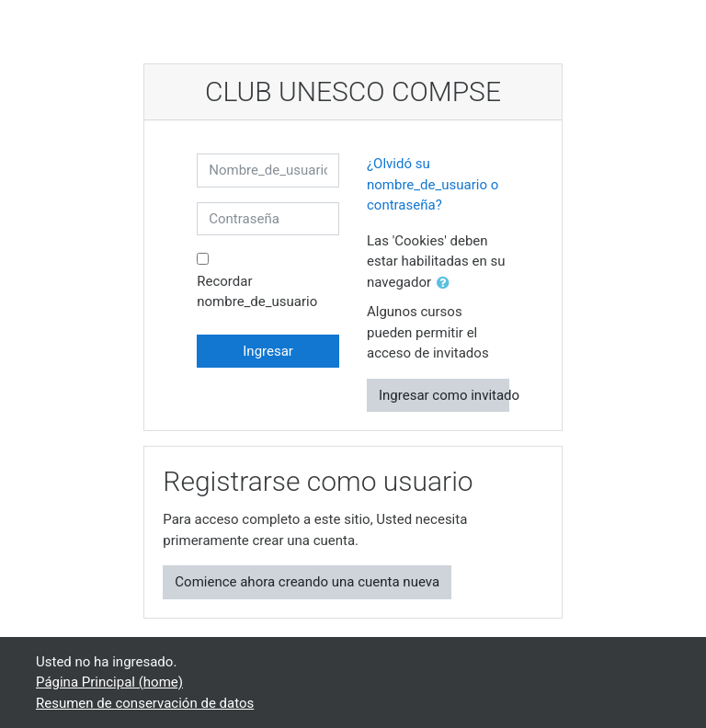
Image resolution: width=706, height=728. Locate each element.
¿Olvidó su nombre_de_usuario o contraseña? (433, 184)
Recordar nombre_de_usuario (257, 292)
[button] (447, 284)
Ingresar (268, 351)
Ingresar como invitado (444, 395)
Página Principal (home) (109, 682)
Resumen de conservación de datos (145, 703)
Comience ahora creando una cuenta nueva (307, 582)
